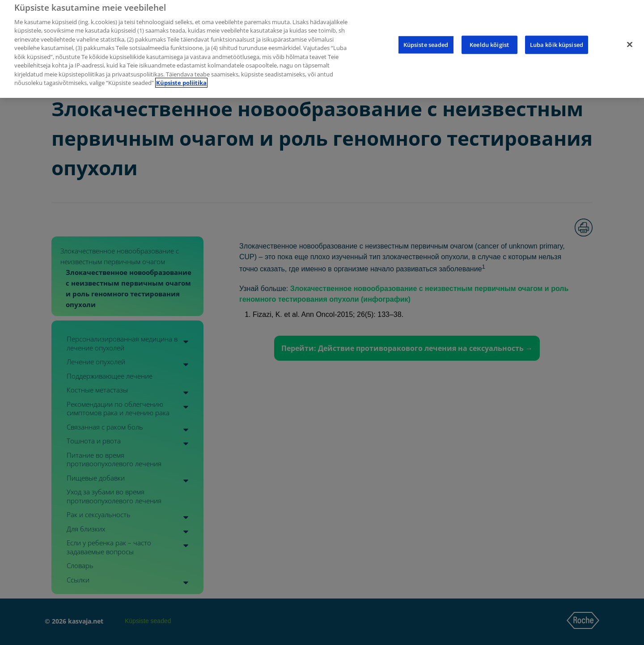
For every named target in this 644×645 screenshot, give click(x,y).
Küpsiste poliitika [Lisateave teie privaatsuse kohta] (181, 76)
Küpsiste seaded (426, 38)
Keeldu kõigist (489, 38)
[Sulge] (630, 38)
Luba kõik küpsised (557, 38)
